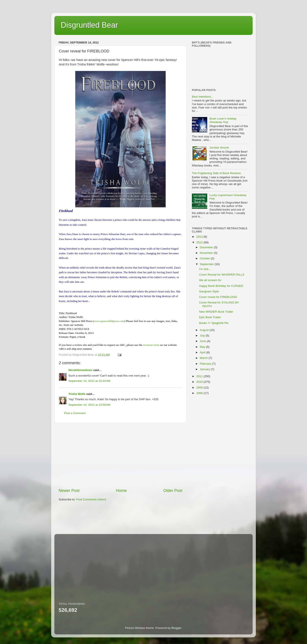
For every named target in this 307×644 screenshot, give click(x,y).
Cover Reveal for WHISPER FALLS (222, 275)
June (203, 341)
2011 (200, 376)
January (205, 369)
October (205, 258)
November (207, 253)
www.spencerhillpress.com (109, 321)
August (205, 330)
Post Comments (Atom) (91, 499)
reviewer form (151, 345)
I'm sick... (205, 269)
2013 (200, 237)
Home (121, 490)
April (203, 352)
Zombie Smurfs (219, 148)
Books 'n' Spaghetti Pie (214, 323)
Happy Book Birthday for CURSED (221, 286)
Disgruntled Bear (89, 25)
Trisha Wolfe (77, 394)
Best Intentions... (203, 97)
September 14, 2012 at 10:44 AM (89, 381)
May (203, 347)
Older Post (173, 490)
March (204, 358)
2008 (200, 393)
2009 (200, 388)
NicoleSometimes (80, 370)
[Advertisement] (120, 455)
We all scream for (210, 280)
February (206, 364)
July (203, 336)
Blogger (176, 628)
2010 (200, 382)
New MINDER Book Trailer (216, 312)
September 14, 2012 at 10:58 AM (89, 405)
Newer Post (69, 490)
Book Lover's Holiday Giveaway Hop (223, 120)
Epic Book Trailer (210, 317)
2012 (200, 242)
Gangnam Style (209, 291)
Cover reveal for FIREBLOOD (218, 297)
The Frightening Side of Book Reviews (216, 173)
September (207, 264)
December (207, 247)
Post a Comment (75, 413)
